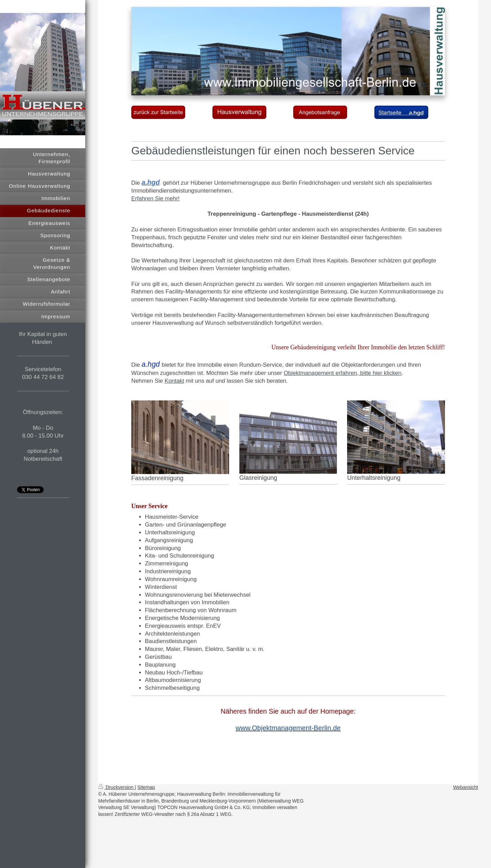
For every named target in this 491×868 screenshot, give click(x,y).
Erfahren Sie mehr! (155, 199)
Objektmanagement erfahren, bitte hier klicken (343, 373)
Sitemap (146, 787)
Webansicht (466, 787)
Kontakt (174, 381)
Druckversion (116, 787)
